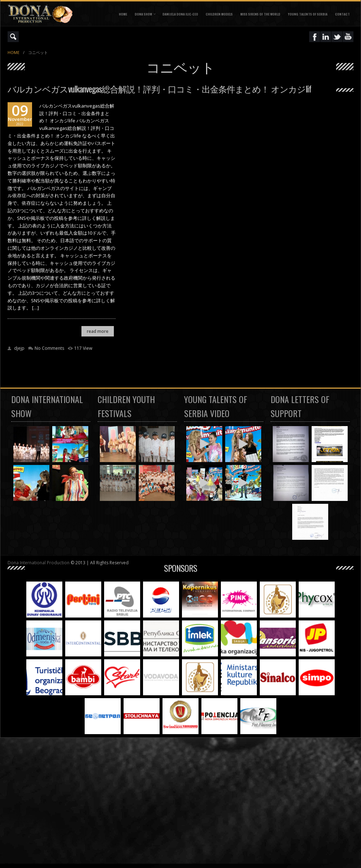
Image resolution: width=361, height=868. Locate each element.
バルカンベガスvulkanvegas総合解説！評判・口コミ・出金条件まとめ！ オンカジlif (159, 89)
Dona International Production (39, 563)
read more (98, 331)
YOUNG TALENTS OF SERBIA (308, 14)
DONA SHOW (143, 14)
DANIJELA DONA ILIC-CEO (180, 14)
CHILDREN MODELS (219, 14)
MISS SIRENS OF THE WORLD (260, 14)
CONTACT (342, 14)
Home (123, 14)
